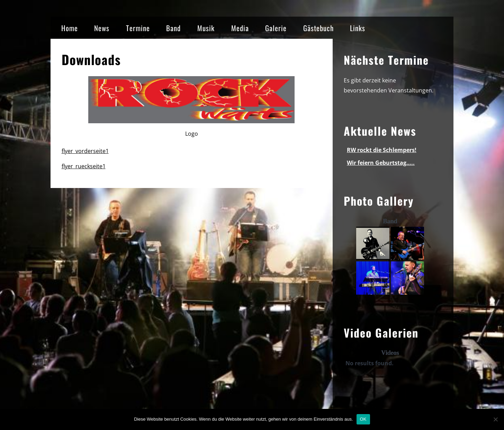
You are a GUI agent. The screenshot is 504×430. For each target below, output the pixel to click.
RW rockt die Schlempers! (382, 150)
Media (240, 28)
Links (358, 28)
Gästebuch (318, 28)
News (102, 28)
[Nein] (495, 419)
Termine (138, 28)
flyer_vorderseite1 (85, 151)
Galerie (276, 28)
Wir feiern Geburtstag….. (381, 163)
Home (70, 28)
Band (173, 28)
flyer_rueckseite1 (84, 166)
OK (363, 419)
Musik (206, 28)
